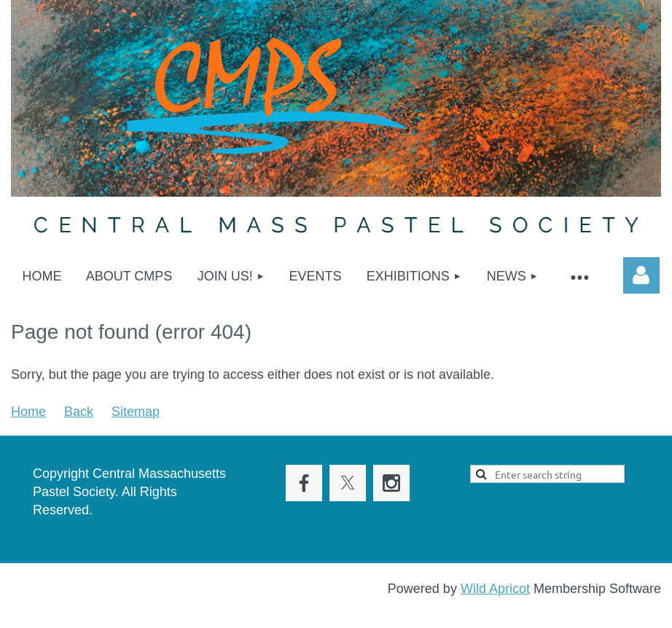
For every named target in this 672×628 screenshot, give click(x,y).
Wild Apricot (495, 589)
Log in (641, 275)
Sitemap (136, 412)
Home (28, 412)
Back (79, 412)
